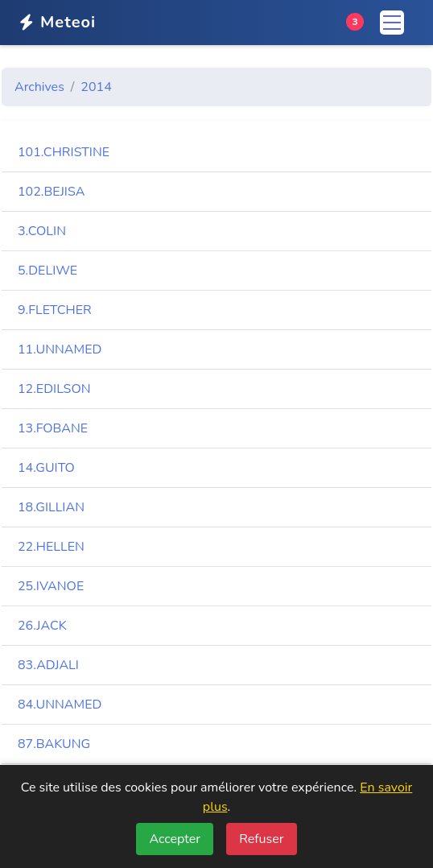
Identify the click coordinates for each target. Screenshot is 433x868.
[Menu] (392, 23)
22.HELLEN (51, 547)
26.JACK (42, 626)
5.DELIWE (47, 271)
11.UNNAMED (60, 349)
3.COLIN (42, 231)
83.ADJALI (48, 665)
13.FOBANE (53, 428)
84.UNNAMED (60, 705)
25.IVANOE (51, 586)
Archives (39, 87)
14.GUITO (46, 468)
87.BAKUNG (54, 744)
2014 (96, 87)
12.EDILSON (54, 389)
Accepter (175, 839)
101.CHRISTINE (64, 152)
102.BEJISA (51, 192)
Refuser (261, 839)
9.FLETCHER (55, 310)
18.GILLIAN (51, 507)
